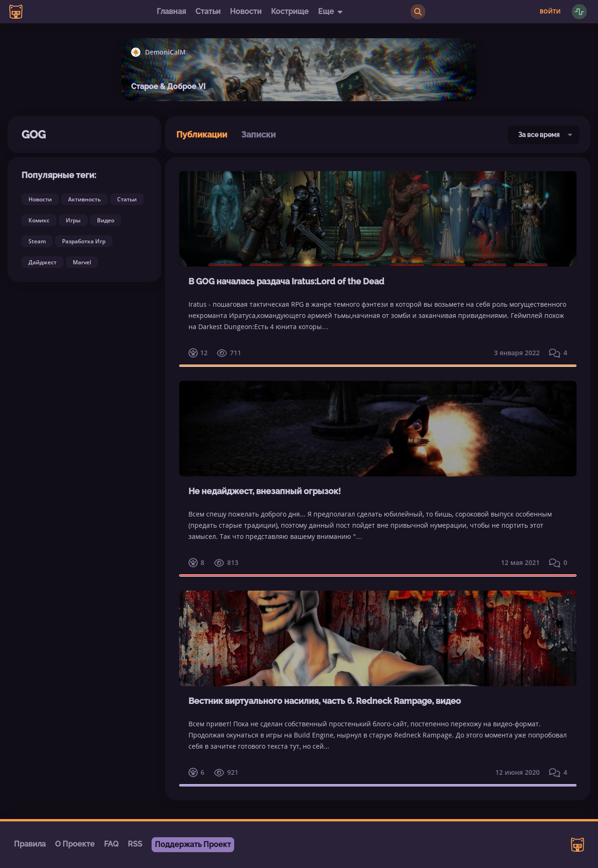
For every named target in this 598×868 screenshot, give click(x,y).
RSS (135, 844)
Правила (30, 844)
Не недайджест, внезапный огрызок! (265, 491)
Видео (106, 220)
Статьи (208, 11)
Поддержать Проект (193, 844)
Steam (37, 241)
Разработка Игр (84, 241)
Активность (84, 199)
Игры (73, 220)
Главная (171, 11)
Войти (550, 12)
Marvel (82, 262)
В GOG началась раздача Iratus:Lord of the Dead (286, 281)
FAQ (111, 844)
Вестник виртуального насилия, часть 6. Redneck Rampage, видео (325, 701)
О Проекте (75, 844)
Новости (246, 11)
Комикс (39, 220)
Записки (258, 134)
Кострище (290, 11)
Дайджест (42, 262)
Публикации (202, 134)
